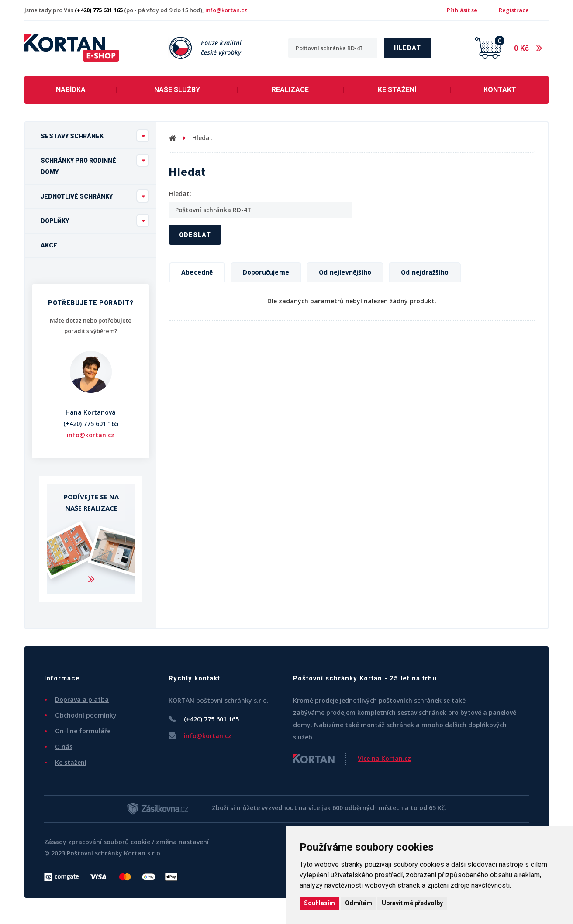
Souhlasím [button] (319, 903)
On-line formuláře (83, 731)
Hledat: (180, 194)
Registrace (514, 10)
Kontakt (500, 90)
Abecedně (197, 272)
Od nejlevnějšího (345, 272)
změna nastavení (182, 842)
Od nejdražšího (425, 272)
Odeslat (195, 235)
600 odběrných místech (368, 808)
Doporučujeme (266, 272)
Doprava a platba (82, 699)
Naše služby (177, 90)
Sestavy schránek (95, 136)
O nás (64, 747)
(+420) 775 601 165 (91, 424)
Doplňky (95, 220)
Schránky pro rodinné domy (95, 165)
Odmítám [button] (359, 903)
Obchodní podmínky (86, 715)
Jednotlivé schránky (95, 196)
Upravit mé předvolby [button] (412, 903)
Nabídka (71, 90)
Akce (49, 245)
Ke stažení (397, 90)
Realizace (290, 90)
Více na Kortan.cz (384, 758)
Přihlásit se (462, 10)
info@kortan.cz (226, 10)
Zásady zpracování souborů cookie (97, 842)
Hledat (407, 48)
